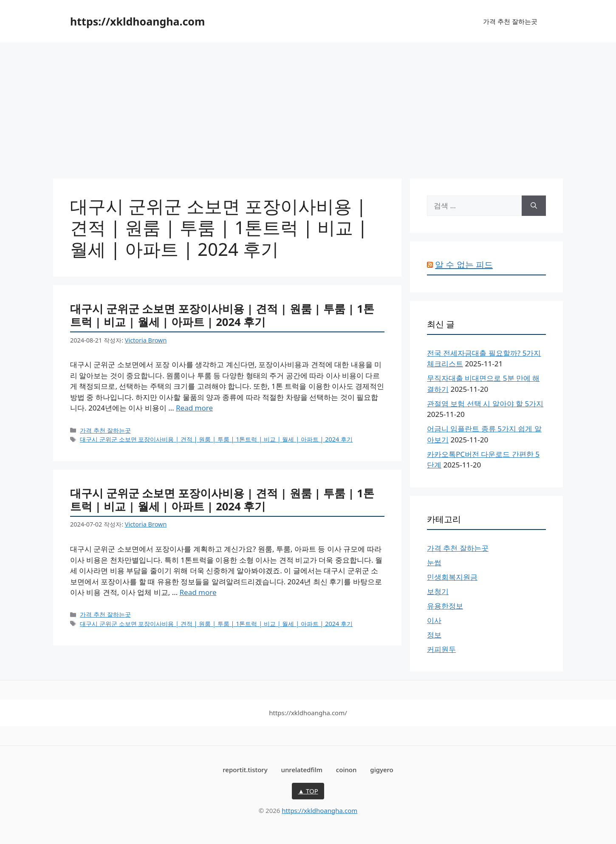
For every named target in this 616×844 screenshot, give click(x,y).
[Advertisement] (308, 106)
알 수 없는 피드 (464, 265)
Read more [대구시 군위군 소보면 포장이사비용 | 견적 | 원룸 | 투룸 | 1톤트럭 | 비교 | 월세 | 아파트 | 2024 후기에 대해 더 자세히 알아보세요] (194, 408)
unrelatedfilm (302, 770)
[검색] (534, 206)
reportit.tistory (245, 770)
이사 (434, 620)
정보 (434, 635)
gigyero (381, 770)
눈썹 (434, 562)
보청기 (438, 591)
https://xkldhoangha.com (137, 21)
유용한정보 (445, 606)
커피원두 (441, 649)
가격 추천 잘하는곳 (510, 21)
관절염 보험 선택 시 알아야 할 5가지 (485, 404)
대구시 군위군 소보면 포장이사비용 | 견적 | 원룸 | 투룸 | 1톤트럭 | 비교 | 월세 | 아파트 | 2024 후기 (222, 315)
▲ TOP (308, 791)
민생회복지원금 (452, 577)
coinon (346, 770)
